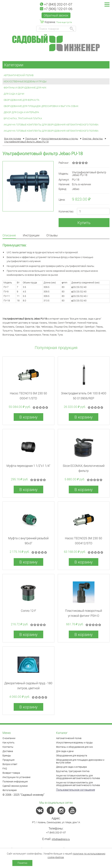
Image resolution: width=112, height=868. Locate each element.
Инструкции (31, 235)
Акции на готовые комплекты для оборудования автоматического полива (51, 125)
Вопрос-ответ (10, 764)
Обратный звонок (56, 15)
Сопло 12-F (28, 611)
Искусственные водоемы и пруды (25, 81)
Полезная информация (15, 781)
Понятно (22, 863)
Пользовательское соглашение (76, 790)
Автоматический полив (19, 75)
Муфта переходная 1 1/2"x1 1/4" (28, 466)
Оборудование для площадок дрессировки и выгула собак (41, 106)
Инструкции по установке (16, 777)
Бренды (7, 755)
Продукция (9, 760)
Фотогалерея (10, 790)
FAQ (5, 768)
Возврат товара (11, 773)
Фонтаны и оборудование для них (25, 88)
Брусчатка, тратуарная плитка (23, 118)
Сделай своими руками (15, 786)
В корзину (28, 417)
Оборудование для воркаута (22, 100)
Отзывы (52, 235)
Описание (9, 235)
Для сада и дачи (14, 94)
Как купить (9, 742)
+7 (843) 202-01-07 (56, 4)
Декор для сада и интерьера (21, 112)
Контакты (8, 747)
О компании (9, 738)
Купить (84, 223)
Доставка (8, 751)
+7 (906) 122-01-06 (56, 9)
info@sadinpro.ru (61, 839)
